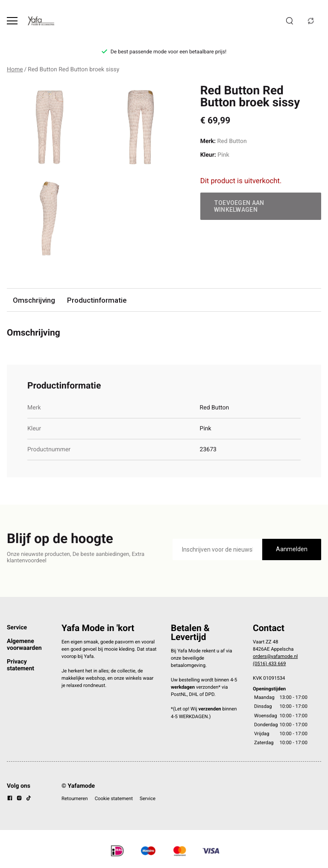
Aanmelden (292, 549)
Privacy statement (20, 665)
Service (17, 628)
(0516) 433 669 (269, 663)
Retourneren (75, 798)
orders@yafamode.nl (275, 656)
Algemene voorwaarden (24, 645)
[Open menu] (12, 21)
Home (15, 70)
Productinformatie (97, 300)
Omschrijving (34, 300)
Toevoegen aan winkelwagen (239, 206)
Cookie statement (114, 798)
